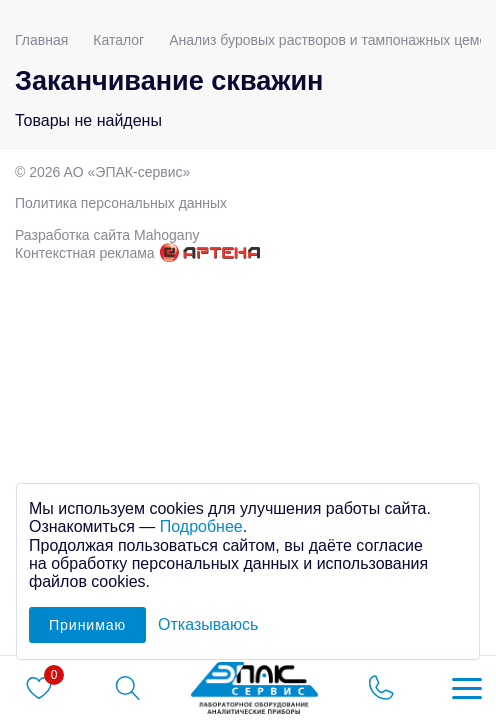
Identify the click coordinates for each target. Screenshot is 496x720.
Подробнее (201, 526)
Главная (41, 40)
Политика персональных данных (121, 203)
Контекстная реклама (85, 253)
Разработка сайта (107, 235)
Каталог (118, 40)
